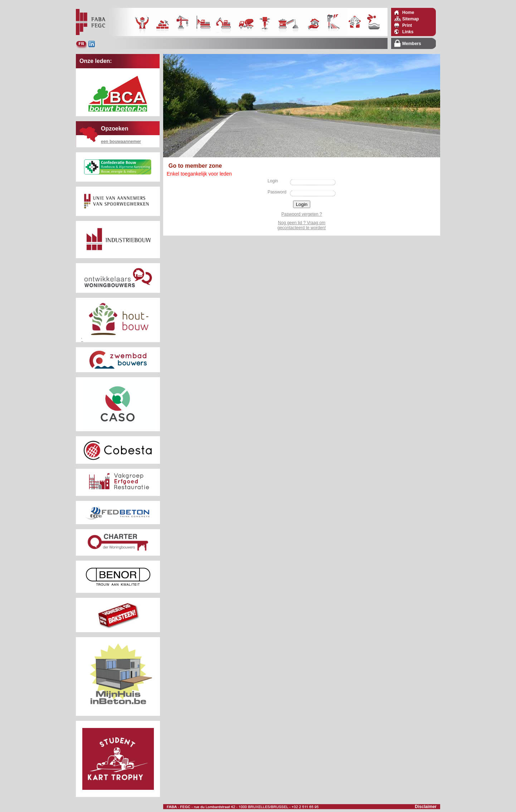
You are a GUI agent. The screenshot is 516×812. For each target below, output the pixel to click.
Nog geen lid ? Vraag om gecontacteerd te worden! (301, 225)
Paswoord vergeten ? (301, 214)
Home (408, 13)
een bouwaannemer (121, 142)
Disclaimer (426, 807)
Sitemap (411, 19)
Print (407, 25)
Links (408, 32)
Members (412, 44)
